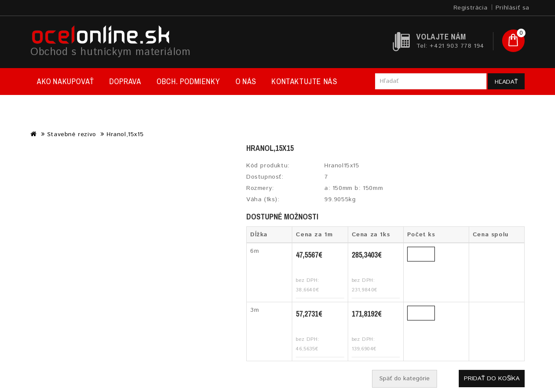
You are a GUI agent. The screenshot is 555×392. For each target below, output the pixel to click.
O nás (246, 81)
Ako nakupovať (65, 81)
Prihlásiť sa (513, 8)
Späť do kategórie (405, 379)
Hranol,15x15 (125, 134)
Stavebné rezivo (72, 134)
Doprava (125, 81)
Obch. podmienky (188, 81)
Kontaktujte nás (304, 81)
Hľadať (506, 82)
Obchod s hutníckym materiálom (110, 52)
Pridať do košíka (492, 379)
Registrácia (471, 8)
